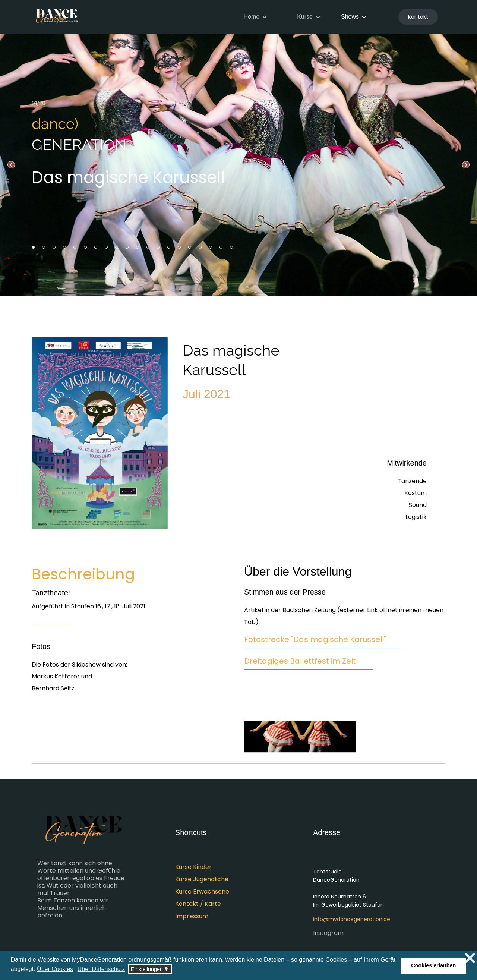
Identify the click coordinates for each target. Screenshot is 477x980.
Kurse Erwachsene (202, 892)
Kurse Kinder (193, 867)
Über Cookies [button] (55, 969)
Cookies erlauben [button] (433, 965)
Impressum (192, 916)
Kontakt (418, 17)
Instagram (328, 933)
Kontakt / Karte (198, 904)
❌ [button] (470, 958)
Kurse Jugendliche (202, 879)
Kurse (305, 17)
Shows (350, 17)
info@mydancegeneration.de (352, 919)
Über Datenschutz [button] (101, 969)
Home (251, 17)
